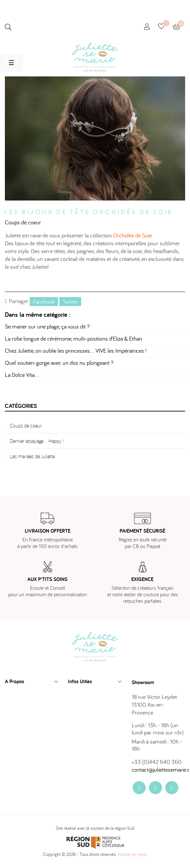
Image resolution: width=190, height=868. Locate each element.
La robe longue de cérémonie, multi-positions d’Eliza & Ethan (73, 338)
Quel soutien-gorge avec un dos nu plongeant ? (59, 363)
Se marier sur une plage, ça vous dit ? (47, 326)
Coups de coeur (23, 222)
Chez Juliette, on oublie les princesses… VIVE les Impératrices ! (76, 351)
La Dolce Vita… (22, 375)
